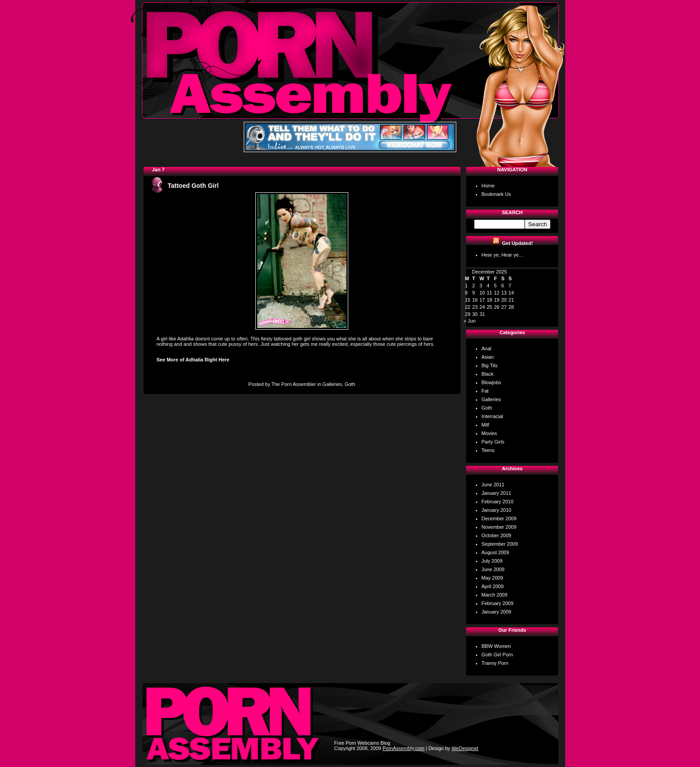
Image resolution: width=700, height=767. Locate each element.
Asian (488, 357)
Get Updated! (518, 243)
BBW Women (496, 646)
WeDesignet (465, 748)
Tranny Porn (495, 663)
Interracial (492, 416)
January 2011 (497, 493)
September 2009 (500, 544)
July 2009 (492, 561)
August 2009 (496, 552)
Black (488, 374)
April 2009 (493, 586)
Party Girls (493, 442)
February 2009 (498, 603)
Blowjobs (492, 382)
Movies (490, 433)
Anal (487, 348)
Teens (488, 450)
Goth (350, 384)
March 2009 (495, 595)
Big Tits (490, 365)
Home (488, 186)
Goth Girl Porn (497, 655)
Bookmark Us (496, 194)
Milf (485, 425)
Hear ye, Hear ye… (503, 255)
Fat (485, 391)
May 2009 (492, 578)
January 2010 (497, 510)
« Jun (470, 321)
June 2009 (493, 569)
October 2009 (497, 535)
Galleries (332, 384)
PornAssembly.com (404, 748)
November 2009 (499, 527)
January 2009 (497, 612)
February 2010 (498, 502)
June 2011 (493, 485)
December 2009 (499, 518)
